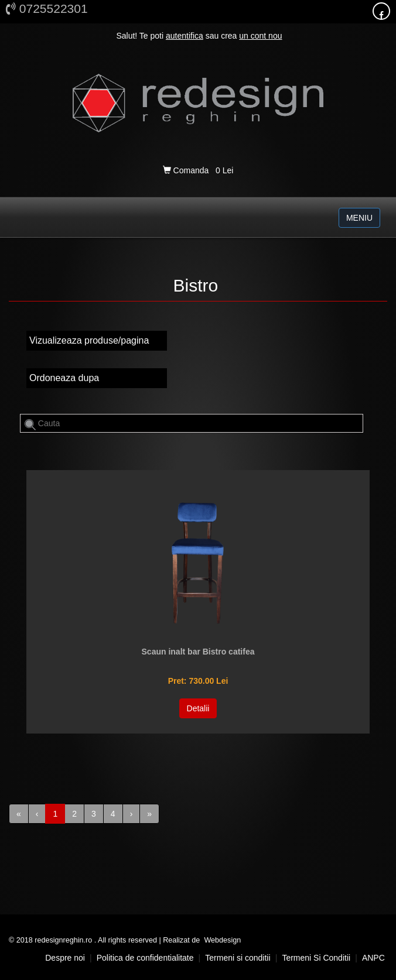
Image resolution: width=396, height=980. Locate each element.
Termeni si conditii (238, 958)
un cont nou (260, 36)
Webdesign (222, 940)
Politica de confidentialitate (145, 958)
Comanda (187, 170)
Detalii (198, 708)
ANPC (373, 958)
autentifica (185, 36)
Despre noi (65, 958)
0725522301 (47, 8)
